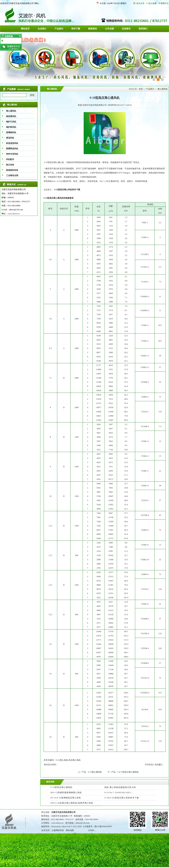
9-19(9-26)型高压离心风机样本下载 (122, 798)
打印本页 (149, 765)
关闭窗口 (159, 765)
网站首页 (25, 29)
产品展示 (59, 29)
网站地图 (70, 830)
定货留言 (126, 29)
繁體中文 (165, 3)
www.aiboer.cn (14, 214)
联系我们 (143, 29)
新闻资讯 (93, 29)
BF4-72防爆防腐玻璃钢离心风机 (66, 793)
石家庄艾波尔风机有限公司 (63, 812)
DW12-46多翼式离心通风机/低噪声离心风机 (72, 803)
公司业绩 (109, 29)
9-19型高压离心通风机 (61, 787)
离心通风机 (163, 89)
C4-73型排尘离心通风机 (128, 772)
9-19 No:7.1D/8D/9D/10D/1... (119, 793)
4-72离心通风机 (95, 772)
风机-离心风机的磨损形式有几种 (120, 787)
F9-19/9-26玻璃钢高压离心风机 (66, 798)
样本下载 (76, 29)
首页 (141, 89)
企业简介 (42, 29)
